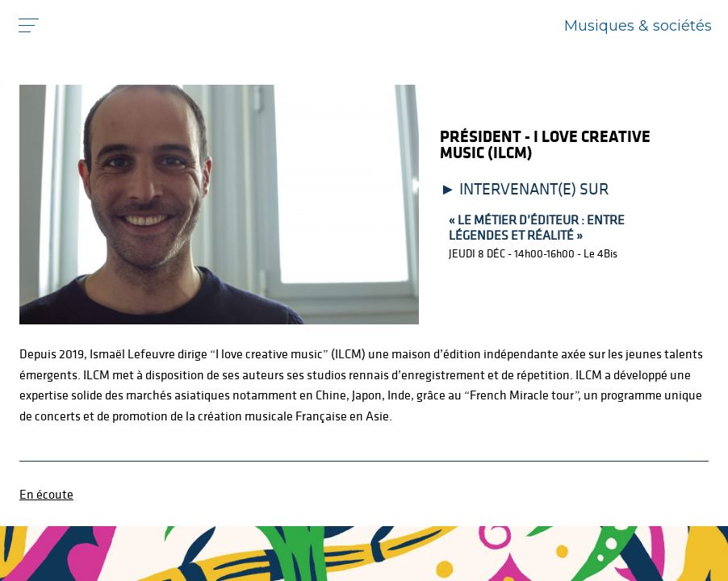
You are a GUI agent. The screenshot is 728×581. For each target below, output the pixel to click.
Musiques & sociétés (638, 26)
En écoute (46, 494)
